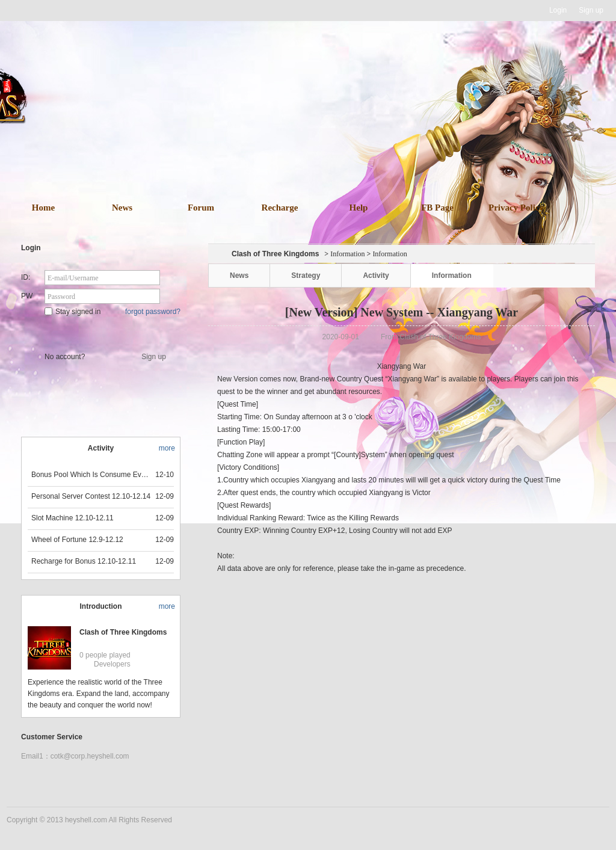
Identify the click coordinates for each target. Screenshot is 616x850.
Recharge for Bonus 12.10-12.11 (84, 561)
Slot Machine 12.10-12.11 (72, 518)
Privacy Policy (516, 208)
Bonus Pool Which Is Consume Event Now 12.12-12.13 (91, 475)
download (326, 143)
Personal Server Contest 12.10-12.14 (91, 496)
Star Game (102, 332)
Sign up (591, 10)
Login (558, 10)
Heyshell (45, 11)
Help (359, 208)
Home (43, 208)
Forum (201, 208)
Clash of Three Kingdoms (123, 632)
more (167, 448)
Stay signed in (72, 312)
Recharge (280, 208)
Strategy (306, 276)
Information (347, 254)
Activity (376, 276)
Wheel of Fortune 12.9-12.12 (77, 540)
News (122, 208)
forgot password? (153, 312)
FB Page (437, 208)
